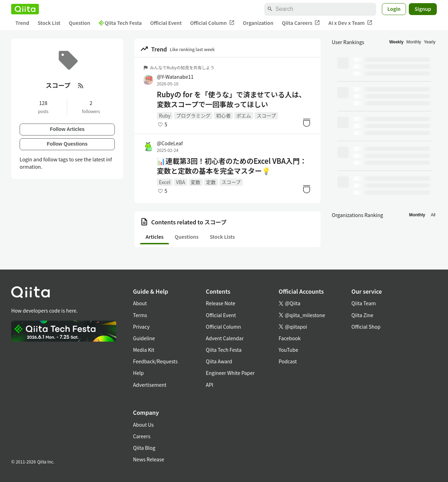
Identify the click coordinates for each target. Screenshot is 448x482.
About (140, 303)
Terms (140, 315)
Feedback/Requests (155, 361)
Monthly (414, 42)
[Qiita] (25, 9)
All (433, 215)
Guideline (144, 338)
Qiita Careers (301, 23)
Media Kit (144, 350)
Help (138, 373)
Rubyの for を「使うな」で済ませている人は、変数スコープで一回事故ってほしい (231, 99)
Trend (22, 23)
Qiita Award (219, 361)
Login (394, 9)
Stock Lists (222, 237)
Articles (155, 237)
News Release (149, 459)
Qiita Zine (362, 315)
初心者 (223, 116)
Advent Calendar (225, 338)
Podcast (288, 361)
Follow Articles (67, 129)
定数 (211, 182)
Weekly (396, 42)
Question (80, 23)
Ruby (165, 116)
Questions (187, 237)
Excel (165, 182)
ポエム (244, 116)
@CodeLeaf (170, 143)
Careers (142, 436)
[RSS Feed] (81, 85)
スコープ (266, 116)
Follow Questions (67, 144)
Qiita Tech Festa (120, 23)
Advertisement (150, 385)
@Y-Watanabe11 (175, 77)
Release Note (220, 303)
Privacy (141, 327)
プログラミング (193, 116)
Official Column (212, 23)
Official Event (166, 23)
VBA (181, 182)
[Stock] (307, 123)
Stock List (49, 23)
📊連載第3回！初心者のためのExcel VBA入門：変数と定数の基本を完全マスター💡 (232, 166)
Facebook (290, 338)
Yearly (430, 42)
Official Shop (366, 327)
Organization (258, 23)
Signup (423, 9)
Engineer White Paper (230, 373)
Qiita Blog (144, 448)
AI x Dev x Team (350, 23)
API (209, 385)
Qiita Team (364, 303)
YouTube (288, 350)
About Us (143, 425)
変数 (196, 182)
